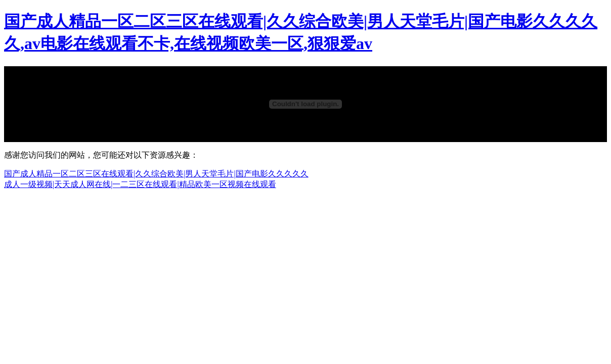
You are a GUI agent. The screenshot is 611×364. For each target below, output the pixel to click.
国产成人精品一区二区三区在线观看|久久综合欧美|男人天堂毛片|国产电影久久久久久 (156, 174)
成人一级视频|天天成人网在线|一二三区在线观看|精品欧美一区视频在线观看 (140, 184)
